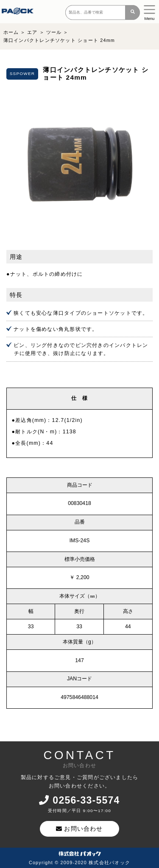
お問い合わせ (79, 829)
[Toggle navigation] (149, 12)
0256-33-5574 (79, 800)
